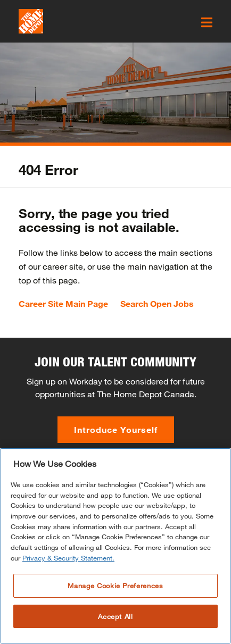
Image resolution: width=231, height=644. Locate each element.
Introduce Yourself (116, 429)
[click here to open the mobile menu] (207, 22)
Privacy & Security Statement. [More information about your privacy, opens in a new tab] (68, 575)
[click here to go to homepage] (31, 21)
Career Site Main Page (63, 304)
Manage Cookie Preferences (115, 603)
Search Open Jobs (157, 304)
